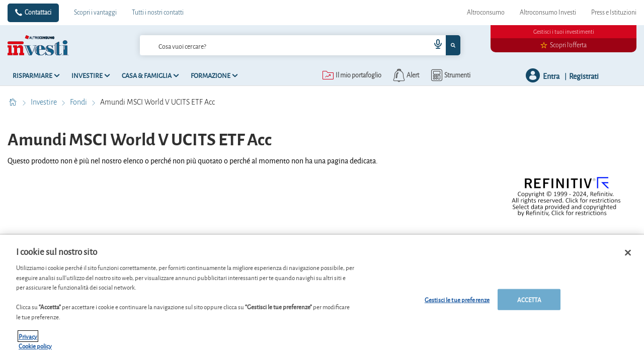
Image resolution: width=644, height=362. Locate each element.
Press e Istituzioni (614, 13)
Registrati (584, 76)
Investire (45, 102)
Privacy (28, 340)
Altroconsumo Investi (548, 13)
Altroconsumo (486, 13)
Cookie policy (35, 350)
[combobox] (300, 45)
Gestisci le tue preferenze (457, 303)
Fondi (79, 102)
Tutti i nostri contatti (158, 13)
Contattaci (38, 13)
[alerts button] (405, 75)
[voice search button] (434, 45)
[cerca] (269, 45)
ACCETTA (529, 303)
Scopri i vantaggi (95, 13)
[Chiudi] (628, 257)
